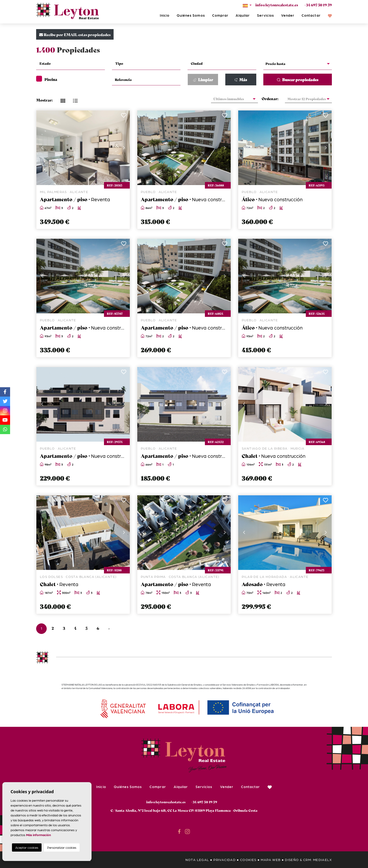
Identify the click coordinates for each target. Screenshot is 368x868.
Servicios (265, 15)
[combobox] (71, 64)
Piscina (47, 79)
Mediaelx (322, 860)
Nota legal (197, 860)
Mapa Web (271, 860)
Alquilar (243, 15)
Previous (42, 148)
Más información (38, 835)
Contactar (311, 15)
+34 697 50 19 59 (318, 5)
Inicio (165, 15)
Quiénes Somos (191, 15)
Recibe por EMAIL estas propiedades (75, 34)
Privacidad (224, 860)
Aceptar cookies (27, 847)
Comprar (220, 15)
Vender (288, 15)
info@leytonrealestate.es (277, 5)
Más (241, 79)
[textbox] (73, 63)
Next (124, 148)
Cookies (248, 860)
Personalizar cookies (62, 847)
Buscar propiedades (298, 79)
